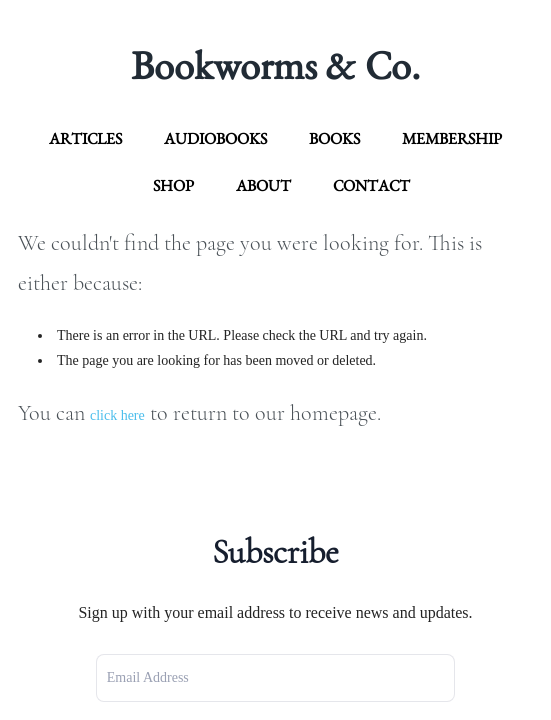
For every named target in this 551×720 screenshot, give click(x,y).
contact (371, 185)
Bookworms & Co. (275, 65)
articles (85, 138)
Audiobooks (215, 138)
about (263, 185)
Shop (173, 185)
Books (334, 138)
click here (117, 415)
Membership (452, 138)
